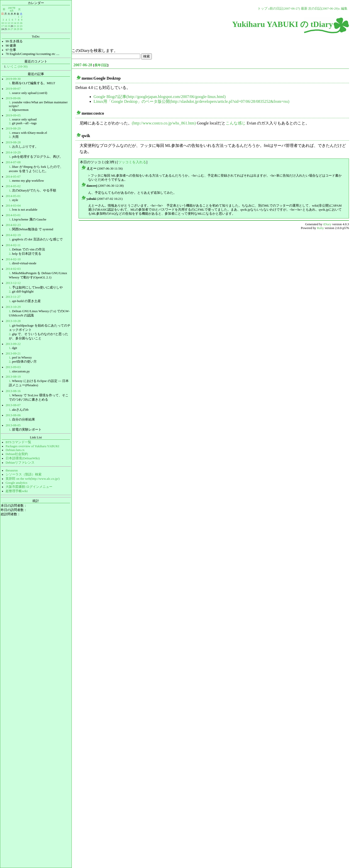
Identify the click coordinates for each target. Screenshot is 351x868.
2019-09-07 (13, 89)
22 (18, 26)
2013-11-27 (13, 297)
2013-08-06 (13, 415)
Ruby (321, 228)
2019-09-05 (13, 115)
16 (21, 23)
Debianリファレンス (20, 463)
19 (9, 26)
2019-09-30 (13, 79)
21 (15, 26)
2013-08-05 (13, 425)
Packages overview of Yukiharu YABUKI (32, 446)
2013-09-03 (13, 367)
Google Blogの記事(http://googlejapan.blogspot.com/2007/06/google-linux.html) (160, 97)
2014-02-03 (13, 269)
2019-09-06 (13, 98)
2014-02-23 (13, 225)
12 (9, 23)
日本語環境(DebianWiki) (23, 458)
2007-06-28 (83, 65)
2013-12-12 (13, 283)
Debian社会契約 (17, 454)
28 (15, 29)
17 (3, 26)
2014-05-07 (13, 177)
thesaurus (12, 470)
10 (3, 23)
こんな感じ (236, 123)
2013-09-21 (13, 353)
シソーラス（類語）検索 (24, 474)
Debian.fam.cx (15, 450)
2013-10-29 (13, 307)
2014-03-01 (13, 215)
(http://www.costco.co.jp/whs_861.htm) (164, 123)
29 (18, 29)
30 (21, 29)
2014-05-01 (13, 196)
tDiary (327, 224)
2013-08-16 (13, 391)
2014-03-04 (13, 206)
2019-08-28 (13, 142)
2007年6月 (12, 9)
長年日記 (101, 65)
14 (15, 23)
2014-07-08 (13, 162)
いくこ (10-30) (17, 67)
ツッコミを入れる (132, 162)
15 (18, 23)
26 (9, 29)
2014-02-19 (13, 235)
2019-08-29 (13, 128)
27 (12, 29)
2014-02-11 (13, 245)
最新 (304, 9)
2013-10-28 (13, 321)
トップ (262, 9)
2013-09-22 (13, 344)
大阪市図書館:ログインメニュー (29, 487)
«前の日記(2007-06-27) (284, 9)
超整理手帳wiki (17, 491)
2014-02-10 (13, 259)
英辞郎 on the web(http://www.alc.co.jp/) (32, 479)
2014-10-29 (13, 152)
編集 (344, 9)
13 (12, 23)
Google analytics (16, 483)
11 (6, 23)
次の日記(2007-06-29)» (324, 9)
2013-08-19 (13, 377)
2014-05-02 (13, 186)
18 (6, 26)
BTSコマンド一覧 (18, 442)
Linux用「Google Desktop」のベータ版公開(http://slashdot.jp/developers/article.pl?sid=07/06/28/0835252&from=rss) (192, 101)
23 (21, 26)
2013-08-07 (13, 405)
